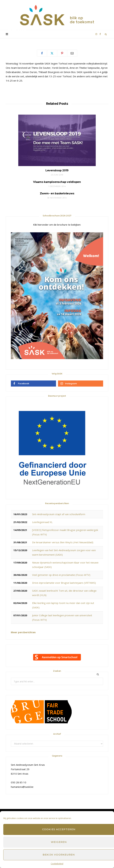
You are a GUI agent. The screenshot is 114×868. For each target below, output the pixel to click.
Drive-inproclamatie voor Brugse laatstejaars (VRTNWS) (64, 583)
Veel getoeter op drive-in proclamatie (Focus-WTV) (61, 575)
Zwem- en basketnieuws (57, 193)
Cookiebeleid (57, 864)
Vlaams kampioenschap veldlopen (57, 182)
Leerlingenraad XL (42, 522)
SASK (14, 36)
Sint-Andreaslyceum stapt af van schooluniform (59, 514)
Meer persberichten (23, 632)
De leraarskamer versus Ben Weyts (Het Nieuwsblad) (63, 542)
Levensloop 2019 (57, 170)
